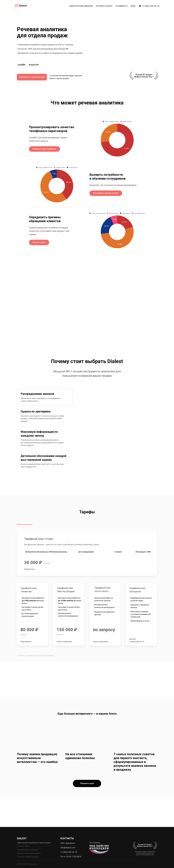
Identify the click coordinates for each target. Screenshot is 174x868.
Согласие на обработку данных (28, 857)
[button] (45, 149)
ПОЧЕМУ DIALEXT (104, 6)
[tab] (45, 397)
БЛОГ (133, 6)
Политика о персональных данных (29, 853)
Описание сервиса (24, 846)
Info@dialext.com (68, 848)
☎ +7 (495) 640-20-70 (149, 6)
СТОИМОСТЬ (122, 6)
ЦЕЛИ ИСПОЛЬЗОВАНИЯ (81, 6)
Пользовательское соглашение (28, 850)
